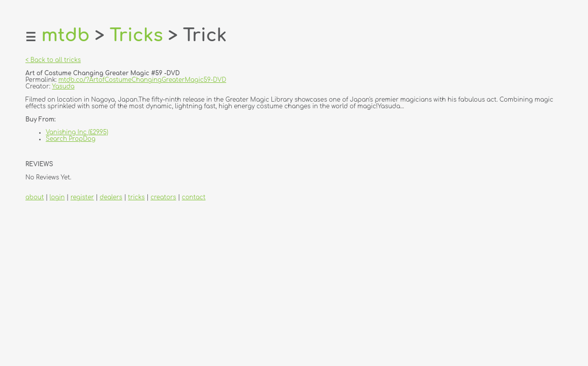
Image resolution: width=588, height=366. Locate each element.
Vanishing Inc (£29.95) (77, 132)
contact (194, 197)
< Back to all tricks (53, 60)
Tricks (136, 35)
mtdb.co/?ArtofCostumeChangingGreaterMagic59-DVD (142, 80)
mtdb (65, 35)
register (82, 197)
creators (163, 197)
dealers (111, 197)
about (35, 197)
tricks (136, 197)
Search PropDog (71, 139)
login (57, 197)
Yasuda (63, 87)
